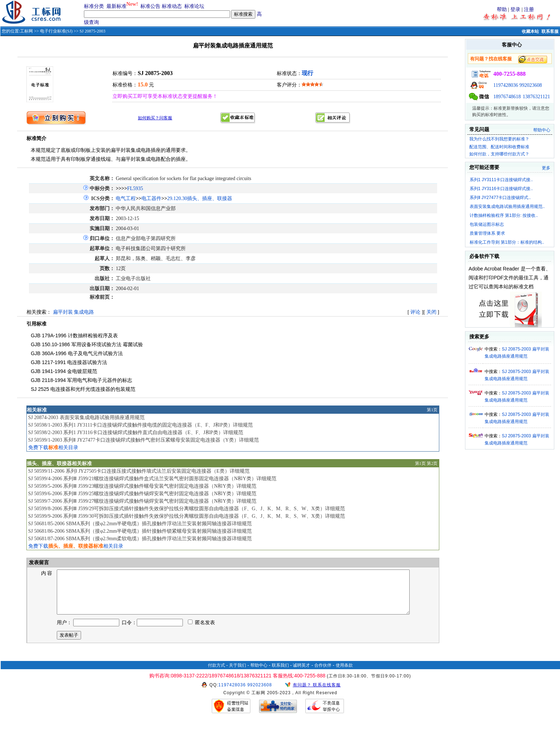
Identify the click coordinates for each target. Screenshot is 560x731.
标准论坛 (194, 6)
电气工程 (126, 198)
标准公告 (150, 6)
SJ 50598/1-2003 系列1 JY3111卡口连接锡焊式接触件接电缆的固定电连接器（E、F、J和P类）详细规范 (141, 425)
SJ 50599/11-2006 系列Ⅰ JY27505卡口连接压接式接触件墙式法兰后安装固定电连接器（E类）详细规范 (139, 471)
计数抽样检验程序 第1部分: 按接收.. (504, 215)
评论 (415, 312)
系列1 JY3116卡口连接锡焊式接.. (501, 189)
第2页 (432, 463)
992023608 (531, 85)
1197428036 (506, 85)
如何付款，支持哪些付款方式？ (499, 154)
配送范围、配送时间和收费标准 (499, 147)
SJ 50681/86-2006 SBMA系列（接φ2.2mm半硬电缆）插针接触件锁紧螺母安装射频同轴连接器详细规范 (140, 531)
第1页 (432, 410)
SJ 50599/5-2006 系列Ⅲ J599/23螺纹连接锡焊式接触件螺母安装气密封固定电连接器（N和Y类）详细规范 (142, 486)
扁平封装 (63, 312)
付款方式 (216, 674)
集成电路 (84, 312)
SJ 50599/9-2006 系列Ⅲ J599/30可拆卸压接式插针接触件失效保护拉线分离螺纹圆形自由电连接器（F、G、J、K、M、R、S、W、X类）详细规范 (187, 516)
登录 (515, 9)
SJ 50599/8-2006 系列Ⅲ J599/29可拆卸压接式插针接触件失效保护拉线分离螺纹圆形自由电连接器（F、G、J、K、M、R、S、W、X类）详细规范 (187, 509)
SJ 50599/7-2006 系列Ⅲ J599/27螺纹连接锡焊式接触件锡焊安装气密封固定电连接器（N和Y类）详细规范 (142, 501)
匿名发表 (201, 631)
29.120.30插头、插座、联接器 (200, 198)
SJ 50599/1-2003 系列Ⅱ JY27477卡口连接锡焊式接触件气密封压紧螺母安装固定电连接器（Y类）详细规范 (144, 440)
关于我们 (237, 674)
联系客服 (550, 31)
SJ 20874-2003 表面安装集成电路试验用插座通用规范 (86, 417)
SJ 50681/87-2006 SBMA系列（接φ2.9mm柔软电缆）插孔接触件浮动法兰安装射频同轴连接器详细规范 (140, 539)
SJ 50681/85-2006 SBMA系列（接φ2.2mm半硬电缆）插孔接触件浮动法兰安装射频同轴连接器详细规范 (140, 524)
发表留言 (39, 563)
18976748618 (507, 97)
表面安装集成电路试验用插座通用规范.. (507, 207)
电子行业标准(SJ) (56, 31)
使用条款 (344, 674)
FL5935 (135, 188)
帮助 (502, 9)
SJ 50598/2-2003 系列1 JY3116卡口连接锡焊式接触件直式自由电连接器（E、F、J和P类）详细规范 (136, 432)
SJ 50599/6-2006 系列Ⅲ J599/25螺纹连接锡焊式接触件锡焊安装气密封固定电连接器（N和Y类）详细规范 (142, 494)
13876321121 (536, 97)
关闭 (431, 312)
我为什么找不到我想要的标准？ (499, 139)
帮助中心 (542, 130)
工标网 (26, 31)
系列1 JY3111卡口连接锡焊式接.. (501, 180)
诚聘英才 (301, 674)
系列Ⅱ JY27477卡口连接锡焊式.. (500, 198)
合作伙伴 (323, 674)
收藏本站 (530, 31)
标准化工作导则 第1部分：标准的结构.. (507, 242)
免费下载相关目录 (53, 447)
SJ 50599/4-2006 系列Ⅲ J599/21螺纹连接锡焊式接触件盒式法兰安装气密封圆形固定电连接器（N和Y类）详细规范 (152, 479)
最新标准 (116, 6)
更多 (546, 168)
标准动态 (172, 6)
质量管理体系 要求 (487, 233)
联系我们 (280, 674)
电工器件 (151, 198)
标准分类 (94, 6)
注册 (529, 9)
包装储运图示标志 (487, 224)
